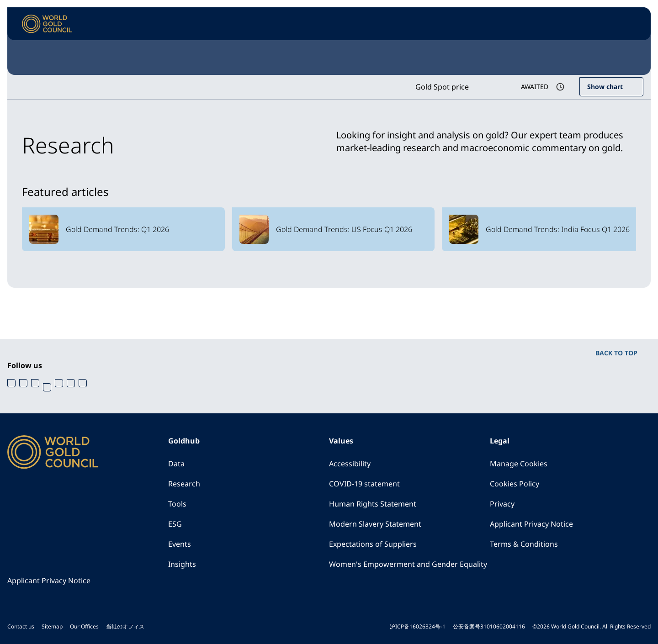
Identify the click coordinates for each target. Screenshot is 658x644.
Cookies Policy (515, 484)
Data (176, 464)
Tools (177, 504)
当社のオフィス (125, 626)
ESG (175, 524)
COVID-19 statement (364, 484)
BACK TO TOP (616, 353)
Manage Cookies (519, 464)
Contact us (21, 626)
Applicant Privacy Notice (531, 524)
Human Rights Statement (373, 504)
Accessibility (350, 464)
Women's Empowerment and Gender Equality (408, 564)
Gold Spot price (442, 87)
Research (184, 484)
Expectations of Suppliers (373, 544)
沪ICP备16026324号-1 (418, 626)
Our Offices (84, 626)
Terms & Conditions (524, 544)
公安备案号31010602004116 (489, 626)
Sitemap (52, 626)
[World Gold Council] (47, 24)
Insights (182, 564)
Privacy (502, 504)
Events (180, 544)
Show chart (605, 87)
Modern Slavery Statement (375, 524)
